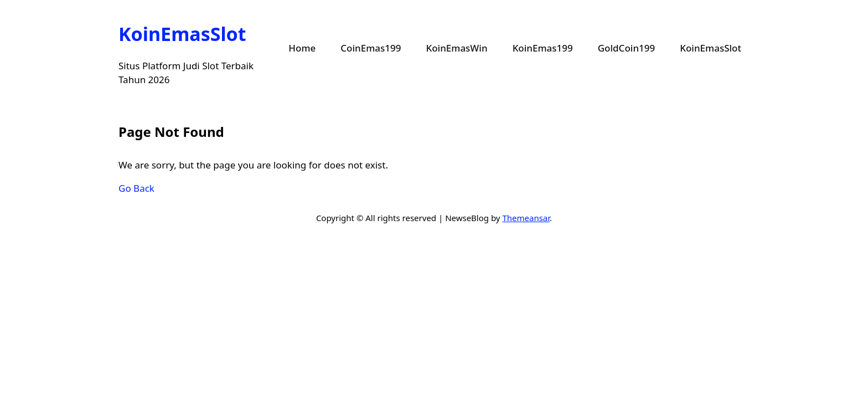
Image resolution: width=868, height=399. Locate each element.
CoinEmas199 (371, 48)
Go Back (136, 188)
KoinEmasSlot (182, 34)
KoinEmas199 (543, 48)
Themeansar (526, 218)
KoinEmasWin (456, 48)
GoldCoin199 (626, 48)
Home (302, 48)
